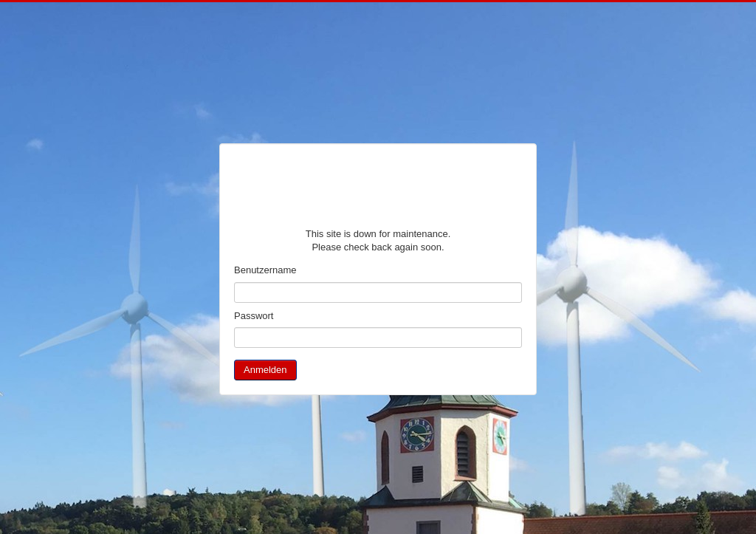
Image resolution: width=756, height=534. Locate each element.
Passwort (254, 316)
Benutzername (265, 270)
